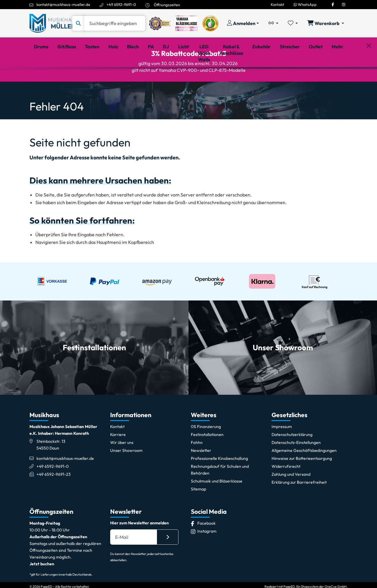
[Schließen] (369, 77)
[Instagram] (344, 4)
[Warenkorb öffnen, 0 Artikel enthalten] (326, 23)
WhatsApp (305, 4)
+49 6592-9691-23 (54, 501)
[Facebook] (333, 4)
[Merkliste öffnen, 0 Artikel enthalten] (293, 23)
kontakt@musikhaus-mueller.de (63, 4)
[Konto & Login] (243, 23)
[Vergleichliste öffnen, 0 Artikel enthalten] (273, 23)
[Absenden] (168, 564)
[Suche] (115, 23)
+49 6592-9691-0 (121, 4)
